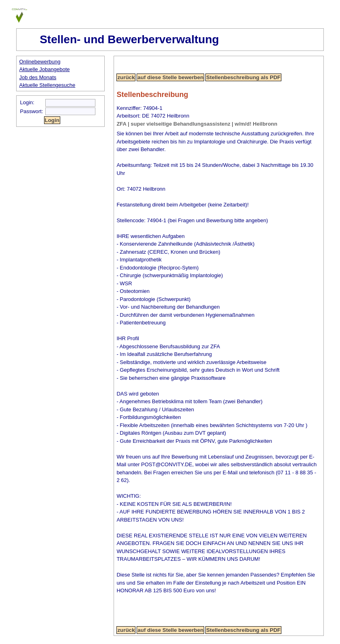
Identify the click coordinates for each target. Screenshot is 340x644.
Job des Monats (38, 77)
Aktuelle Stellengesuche (48, 85)
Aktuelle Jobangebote (45, 69)
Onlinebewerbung (40, 62)
